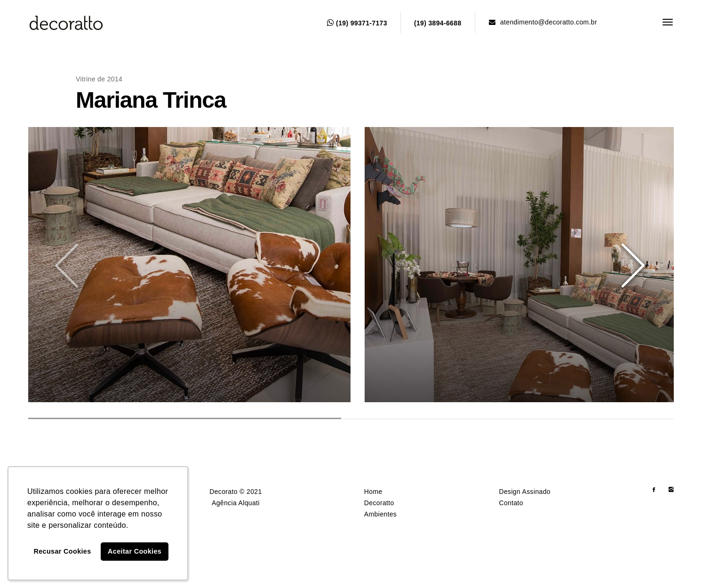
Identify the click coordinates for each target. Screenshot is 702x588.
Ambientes (380, 514)
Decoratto (379, 503)
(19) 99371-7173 (357, 23)
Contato (511, 503)
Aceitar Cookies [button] (135, 551)
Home (373, 492)
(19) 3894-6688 (438, 23)
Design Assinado (525, 492)
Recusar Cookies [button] (63, 551)
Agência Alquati (236, 503)
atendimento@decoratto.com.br (543, 22)
